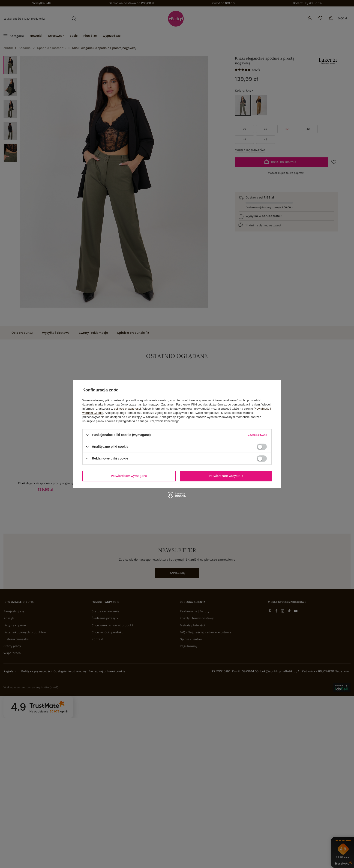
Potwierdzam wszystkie (226, 476)
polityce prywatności (127, 409)
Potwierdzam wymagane (129, 476)
